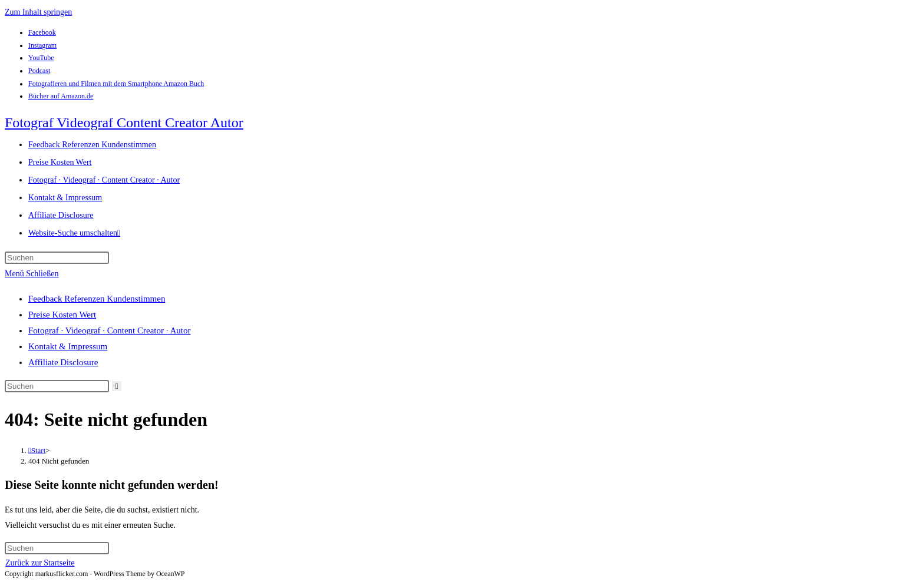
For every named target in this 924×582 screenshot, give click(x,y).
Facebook (42, 32)
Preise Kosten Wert (62, 315)
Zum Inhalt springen (38, 12)
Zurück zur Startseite (40, 563)
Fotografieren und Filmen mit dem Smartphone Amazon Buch (116, 84)
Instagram (42, 45)
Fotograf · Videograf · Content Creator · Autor (109, 330)
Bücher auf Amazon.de (61, 96)
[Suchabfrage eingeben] (57, 258)
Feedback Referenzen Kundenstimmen (97, 299)
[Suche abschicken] (117, 386)
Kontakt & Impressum (68, 346)
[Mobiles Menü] (32, 274)
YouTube (41, 58)
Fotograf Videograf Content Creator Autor (124, 123)
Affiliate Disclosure (63, 362)
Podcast (39, 71)
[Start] (37, 450)
